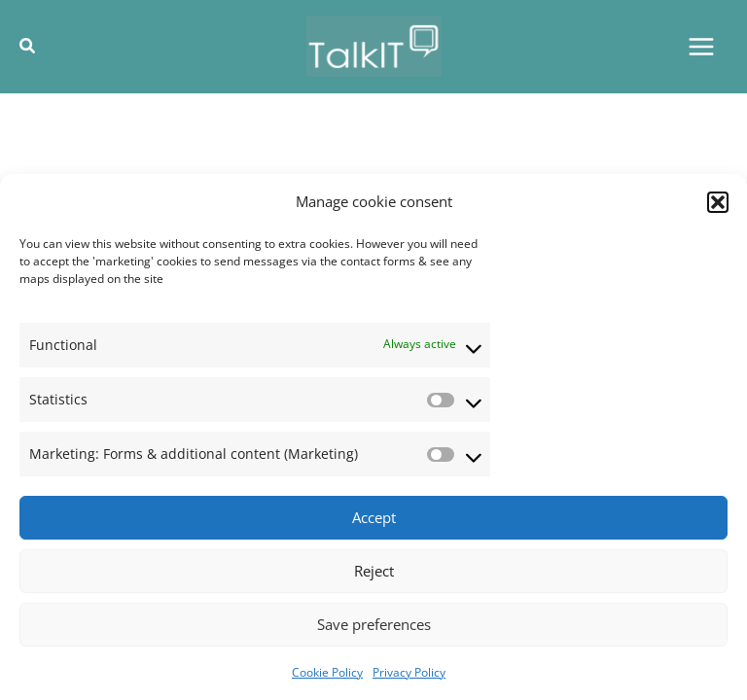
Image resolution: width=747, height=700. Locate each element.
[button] (718, 202)
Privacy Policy (409, 672)
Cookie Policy (327, 672)
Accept (374, 517)
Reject (374, 571)
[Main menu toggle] (701, 47)
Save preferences (374, 624)
